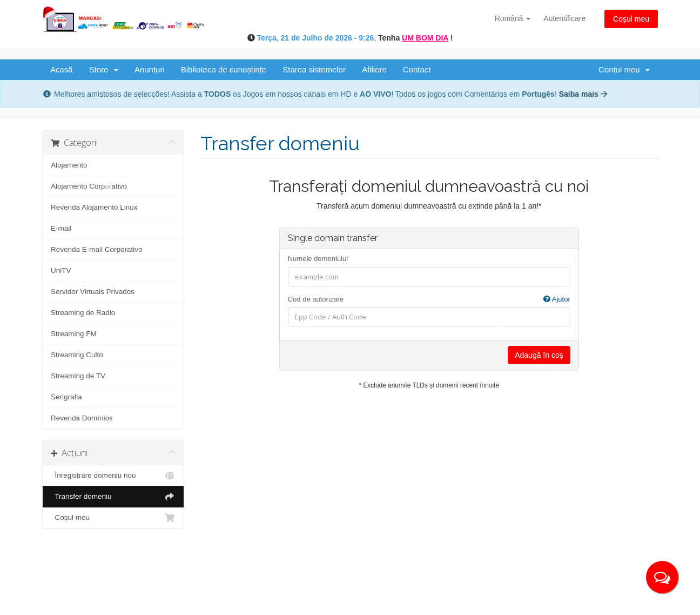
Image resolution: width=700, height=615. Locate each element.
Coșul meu (631, 19)
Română (513, 18)
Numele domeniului (318, 259)
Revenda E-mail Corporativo (97, 249)
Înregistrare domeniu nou (113, 476)
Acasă (62, 69)
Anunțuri (150, 69)
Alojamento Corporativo (89, 186)
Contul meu (624, 69)
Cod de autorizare (429, 300)
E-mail (61, 228)
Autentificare (564, 18)
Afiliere (374, 69)
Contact (417, 69)
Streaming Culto (77, 355)
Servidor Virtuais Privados (93, 292)
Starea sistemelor (314, 69)
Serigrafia (66, 397)
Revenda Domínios (82, 418)
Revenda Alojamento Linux (94, 207)
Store (104, 69)
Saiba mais (583, 94)
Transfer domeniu (113, 497)
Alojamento (69, 165)
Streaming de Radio (83, 313)
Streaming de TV (78, 376)
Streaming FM (74, 334)
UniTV (61, 270)
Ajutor (557, 299)
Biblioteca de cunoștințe (224, 69)
